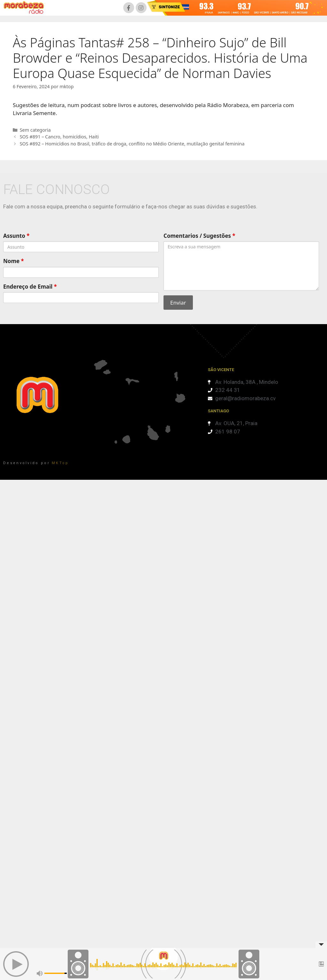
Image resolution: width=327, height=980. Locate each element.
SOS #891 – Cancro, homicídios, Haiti (59, 137)
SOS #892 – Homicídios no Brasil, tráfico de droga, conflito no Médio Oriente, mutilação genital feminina (132, 144)
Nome (14, 261)
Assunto (16, 236)
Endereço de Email (30, 287)
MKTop (60, 463)
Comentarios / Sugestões (199, 236)
